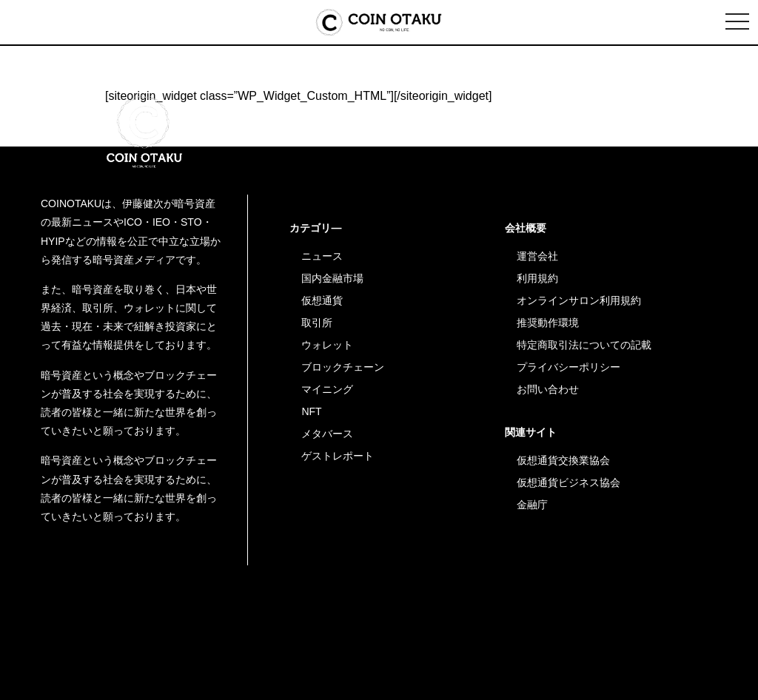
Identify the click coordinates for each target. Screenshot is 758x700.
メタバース (327, 434)
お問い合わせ (548, 389)
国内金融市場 (332, 278)
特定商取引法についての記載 (584, 345)
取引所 (317, 323)
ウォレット (327, 345)
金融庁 (532, 505)
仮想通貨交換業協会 (563, 460)
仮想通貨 (322, 300)
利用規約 (537, 278)
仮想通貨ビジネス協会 (568, 482)
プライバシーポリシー (568, 367)
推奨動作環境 (548, 323)
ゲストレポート (338, 456)
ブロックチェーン (343, 367)
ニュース (322, 256)
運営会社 (537, 256)
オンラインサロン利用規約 (579, 300)
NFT (311, 411)
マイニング (327, 389)
